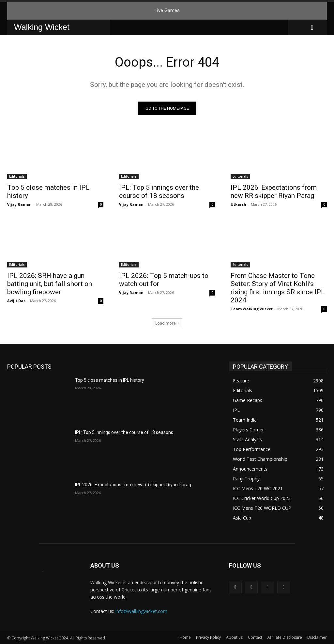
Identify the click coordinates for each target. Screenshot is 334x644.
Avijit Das (16, 301)
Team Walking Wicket (252, 309)
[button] (312, 27)
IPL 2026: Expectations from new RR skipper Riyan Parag (274, 192)
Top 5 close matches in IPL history (110, 380)
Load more (167, 323)
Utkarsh (238, 204)
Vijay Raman (19, 204)
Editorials (17, 176)
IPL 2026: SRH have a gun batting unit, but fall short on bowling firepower (50, 284)
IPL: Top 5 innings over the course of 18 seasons (159, 192)
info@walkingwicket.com (141, 611)
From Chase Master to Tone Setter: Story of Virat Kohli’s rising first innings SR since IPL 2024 (278, 288)
